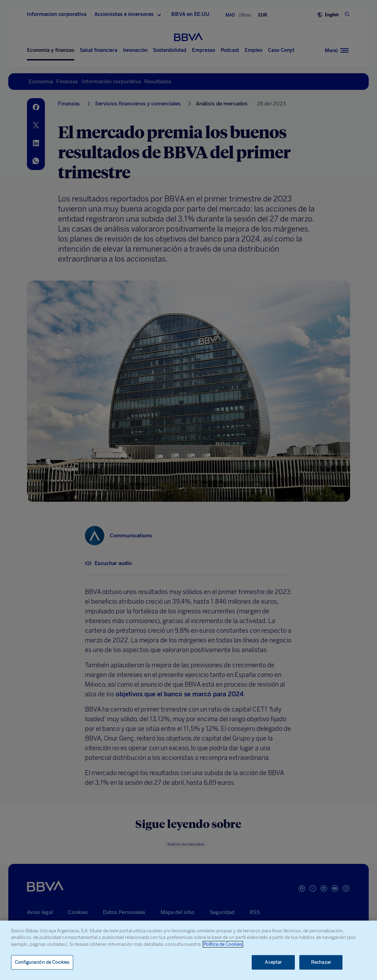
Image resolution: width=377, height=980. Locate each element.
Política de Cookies (223, 944)
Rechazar (321, 962)
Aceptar (273, 962)
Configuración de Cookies (42, 962)
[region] (188, 950)
